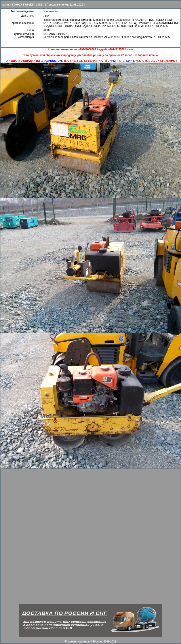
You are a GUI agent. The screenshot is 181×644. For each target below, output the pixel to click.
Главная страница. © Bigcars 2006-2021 (90, 642)
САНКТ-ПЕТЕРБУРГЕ (121, 61)
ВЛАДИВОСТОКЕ (52, 61)
